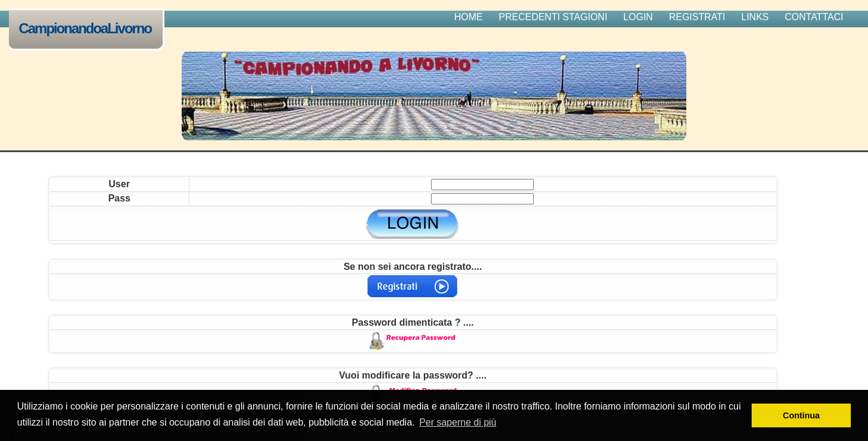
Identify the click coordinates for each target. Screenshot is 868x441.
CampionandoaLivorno (88, 29)
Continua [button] (802, 415)
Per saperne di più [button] (458, 422)
